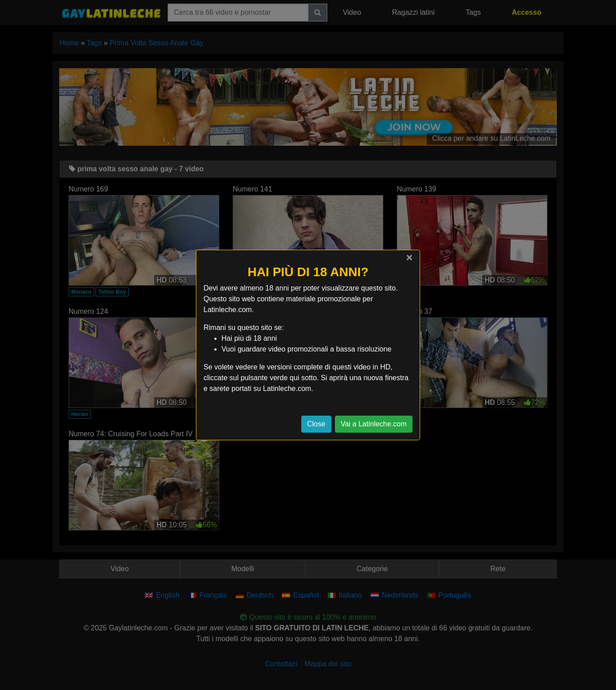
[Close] (409, 257)
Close (316, 424)
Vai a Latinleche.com (374, 424)
